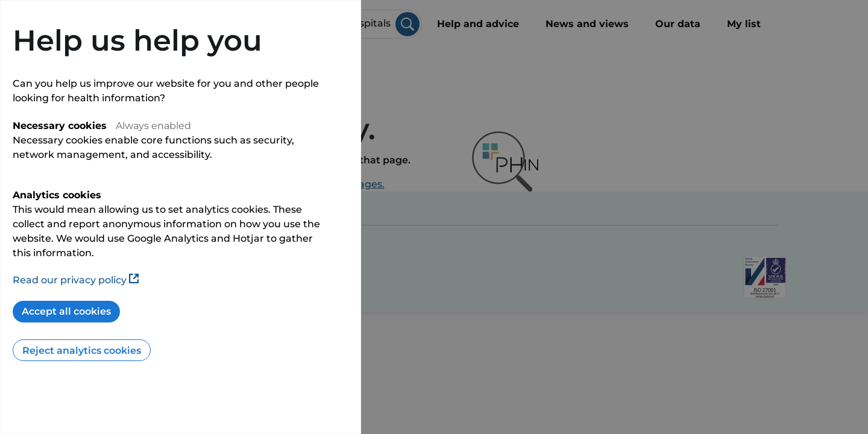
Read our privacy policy (76, 280)
